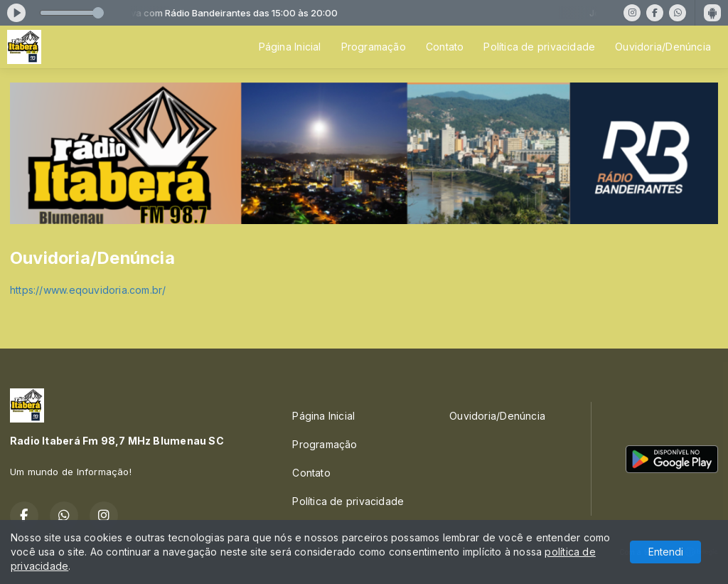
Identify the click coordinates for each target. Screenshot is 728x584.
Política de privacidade (539, 47)
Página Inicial (290, 47)
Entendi (666, 552)
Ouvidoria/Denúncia (663, 47)
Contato (445, 47)
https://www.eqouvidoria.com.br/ (88, 290)
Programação (374, 47)
